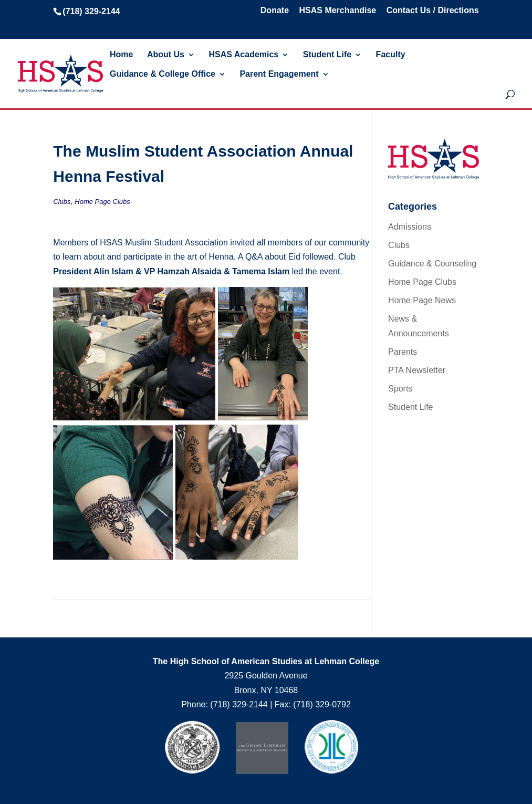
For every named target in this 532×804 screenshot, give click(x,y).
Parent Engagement (279, 74)
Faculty (391, 55)
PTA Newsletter (417, 370)
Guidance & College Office (163, 74)
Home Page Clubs (102, 202)
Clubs (62, 202)
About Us (166, 55)
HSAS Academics (243, 55)
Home (121, 55)
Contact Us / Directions (433, 11)
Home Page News (422, 300)
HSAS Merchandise (337, 11)
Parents (403, 352)
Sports (400, 389)
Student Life (327, 55)
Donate (275, 11)
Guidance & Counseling (432, 264)
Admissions (410, 227)
